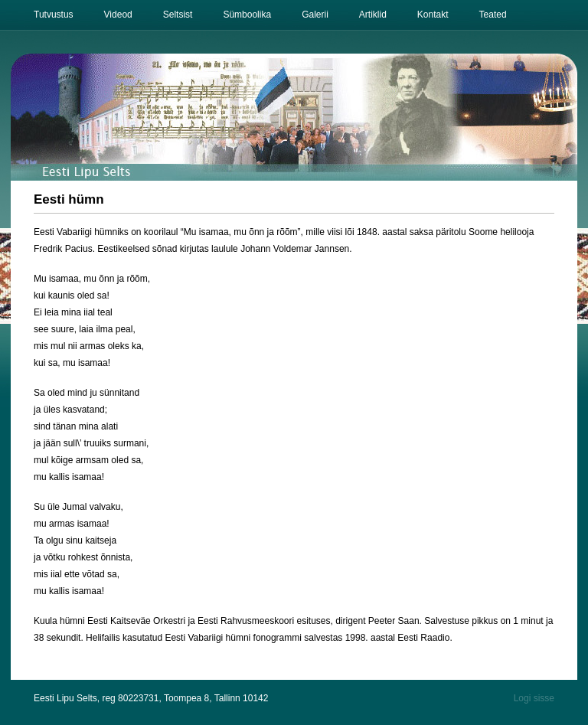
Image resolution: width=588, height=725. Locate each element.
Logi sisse (534, 698)
